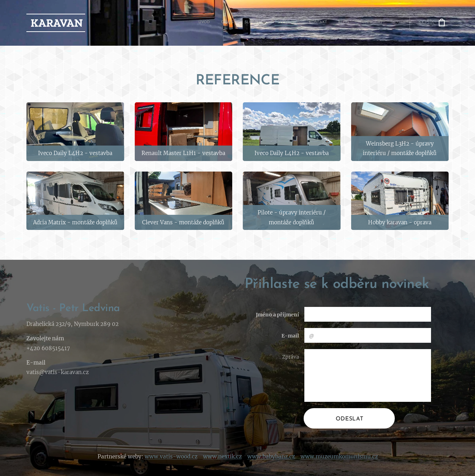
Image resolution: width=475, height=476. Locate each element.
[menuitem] (305, 23)
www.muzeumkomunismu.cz (339, 456)
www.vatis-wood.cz (171, 456)
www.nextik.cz (222, 456)
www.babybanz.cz (271, 456)
